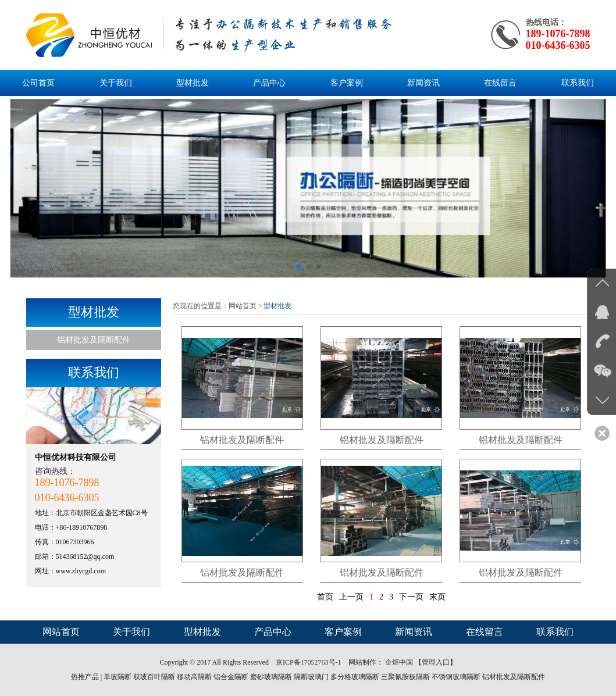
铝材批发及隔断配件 (94, 340)
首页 (325, 597)
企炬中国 (399, 662)
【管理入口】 (436, 662)
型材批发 (193, 83)
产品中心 (269, 83)
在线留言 (500, 83)
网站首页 (243, 306)
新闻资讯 (423, 83)
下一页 (411, 597)
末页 (437, 597)
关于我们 (116, 83)
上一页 (351, 597)
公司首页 (38, 83)
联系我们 (578, 83)
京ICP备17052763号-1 (309, 662)
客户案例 (347, 83)
